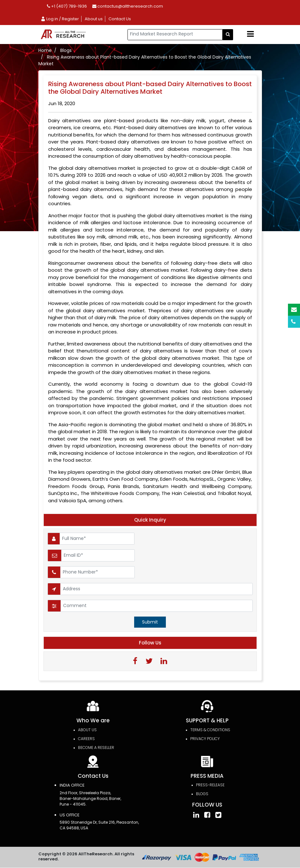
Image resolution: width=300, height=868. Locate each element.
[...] (175, 35)
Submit (150, 622)
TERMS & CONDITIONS (210, 730)
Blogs (66, 50)
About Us (87, 730)
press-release (210, 785)
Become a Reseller (96, 748)
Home (45, 50)
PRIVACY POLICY (205, 739)
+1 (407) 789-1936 (67, 6)
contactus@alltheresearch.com (128, 6)
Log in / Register (60, 19)
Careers (86, 739)
